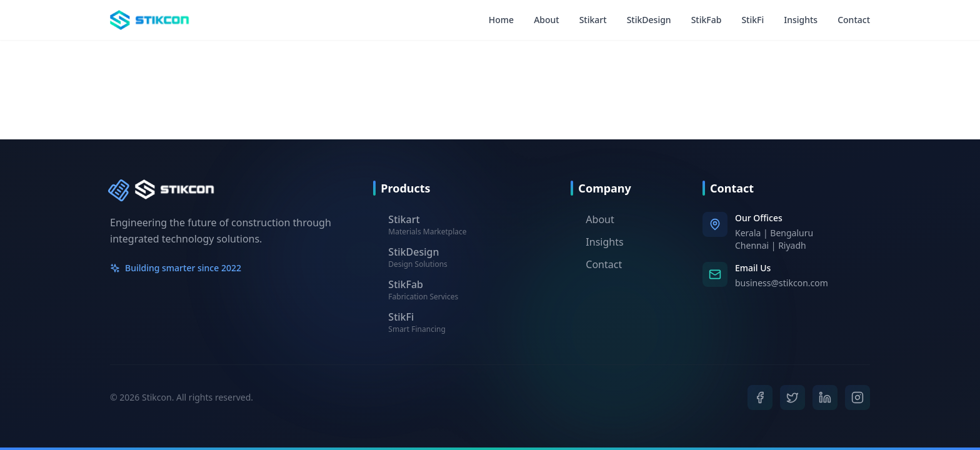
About (547, 20)
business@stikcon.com (782, 283)
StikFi (752, 20)
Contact (854, 20)
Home (501, 20)
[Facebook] (760, 397)
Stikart (593, 20)
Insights (801, 20)
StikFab (707, 20)
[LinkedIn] (825, 397)
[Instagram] (857, 397)
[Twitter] (792, 397)
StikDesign (649, 20)
